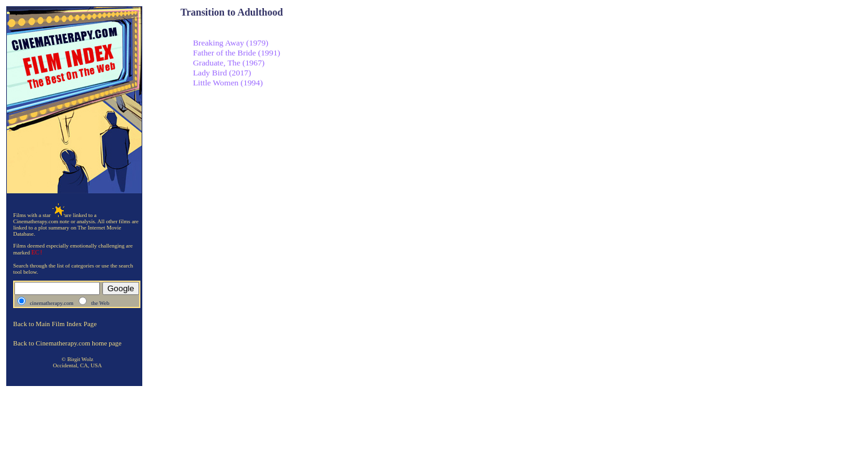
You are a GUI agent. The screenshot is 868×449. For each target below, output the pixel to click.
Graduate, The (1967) (229, 63)
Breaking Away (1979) (231, 43)
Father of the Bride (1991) (237, 53)
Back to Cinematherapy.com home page (67, 343)
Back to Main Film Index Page (55, 324)
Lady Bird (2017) (222, 73)
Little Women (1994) (228, 83)
